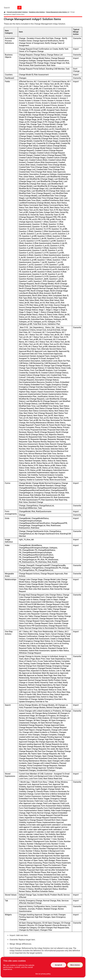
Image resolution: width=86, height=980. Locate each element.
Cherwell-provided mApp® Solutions (17, 12)
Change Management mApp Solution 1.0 (58, 12)
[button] (19, 8)
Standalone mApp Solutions (37, 12)
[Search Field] (12, 8)
